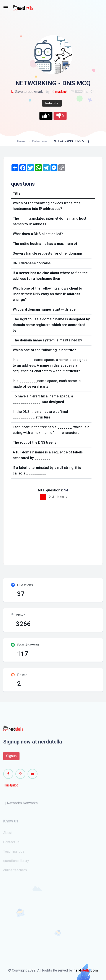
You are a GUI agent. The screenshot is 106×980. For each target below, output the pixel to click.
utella (86, 970)
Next (63, 497)
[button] (46, 116)
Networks (52, 103)
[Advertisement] (57, 531)
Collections (40, 141)
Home (21, 141)
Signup (11, 758)
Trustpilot (11, 787)
